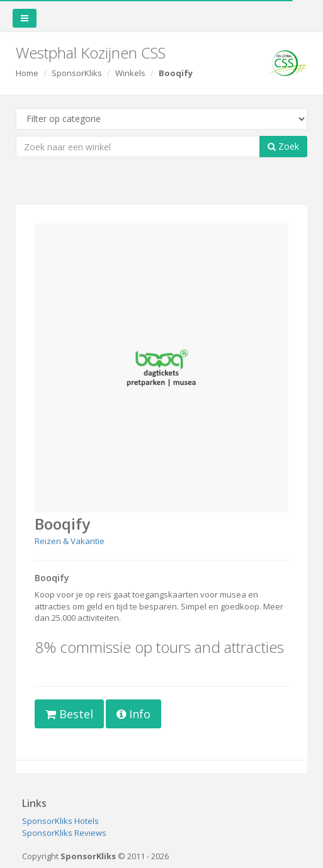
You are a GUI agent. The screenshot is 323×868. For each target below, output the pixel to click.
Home (27, 73)
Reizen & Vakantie (70, 541)
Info (133, 714)
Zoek (283, 146)
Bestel (69, 714)
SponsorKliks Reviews (64, 833)
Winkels (130, 73)
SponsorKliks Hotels (60, 821)
